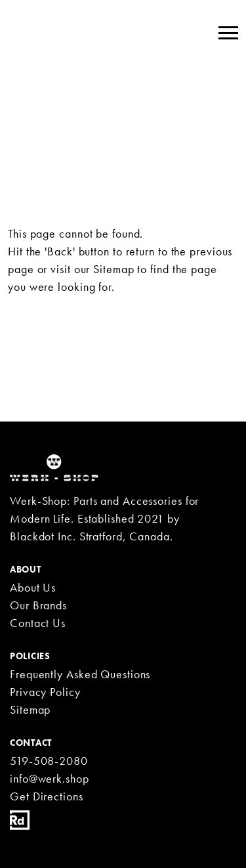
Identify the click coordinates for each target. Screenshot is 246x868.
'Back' (60, 251)
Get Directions (47, 796)
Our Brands (38, 605)
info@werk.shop (50, 778)
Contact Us (38, 623)
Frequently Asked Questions (80, 674)
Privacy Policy (45, 692)
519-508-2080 (49, 761)
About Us (33, 587)
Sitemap (113, 269)
